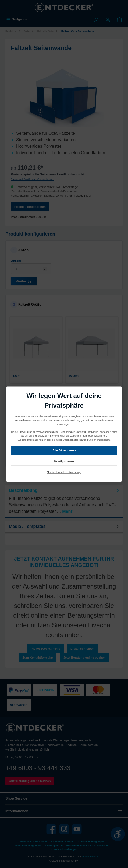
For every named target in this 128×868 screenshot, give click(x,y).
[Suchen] (96, 19)
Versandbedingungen (28, 845)
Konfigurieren (64, 461)
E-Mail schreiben (82, 649)
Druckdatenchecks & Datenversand (88, 845)
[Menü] (17, 19)
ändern (84, 435)
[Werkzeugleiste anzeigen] (118, 834)
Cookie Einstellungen (64, 849)
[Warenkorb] (119, 19)
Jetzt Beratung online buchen (85, 658)
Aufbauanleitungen (63, 841)
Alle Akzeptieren (64, 450)
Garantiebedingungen (91, 841)
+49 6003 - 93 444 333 (38, 768)
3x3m (17, 376)
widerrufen (100, 435)
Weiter (24, 281)
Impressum (103, 439)
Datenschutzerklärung (75, 439)
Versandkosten (91, 857)
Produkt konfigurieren (30, 207)
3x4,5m (73, 376)
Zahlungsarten (54, 845)
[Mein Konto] (108, 19)
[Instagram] (64, 829)
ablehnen (26, 435)
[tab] (64, 501)
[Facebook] (51, 829)
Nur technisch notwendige (64, 472)
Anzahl (16, 261)
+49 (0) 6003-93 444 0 (45, 649)
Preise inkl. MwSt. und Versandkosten (32, 179)
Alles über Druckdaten (34, 841)
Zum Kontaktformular (38, 658)
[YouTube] (77, 829)
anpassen (105, 432)
